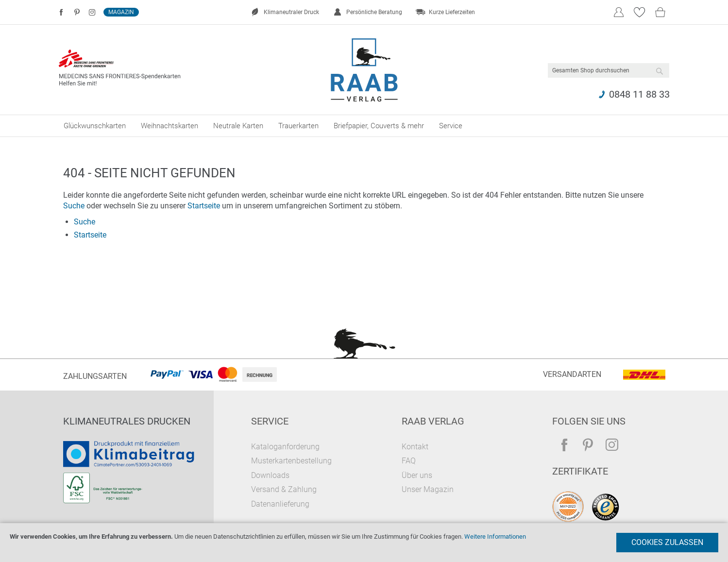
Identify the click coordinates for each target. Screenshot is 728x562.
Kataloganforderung (285, 447)
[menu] (364, 126)
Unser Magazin (428, 489)
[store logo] (364, 70)
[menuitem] (95, 126)
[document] (364, 543)
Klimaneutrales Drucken (127, 421)
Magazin (121, 12)
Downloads (270, 475)
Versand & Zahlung (284, 489)
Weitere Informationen (495, 536)
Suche (74, 206)
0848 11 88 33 (639, 94)
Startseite (204, 206)
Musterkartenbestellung (291, 461)
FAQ (409, 461)
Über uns (417, 475)
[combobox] (609, 70)
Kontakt (415, 447)
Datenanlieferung (280, 504)
